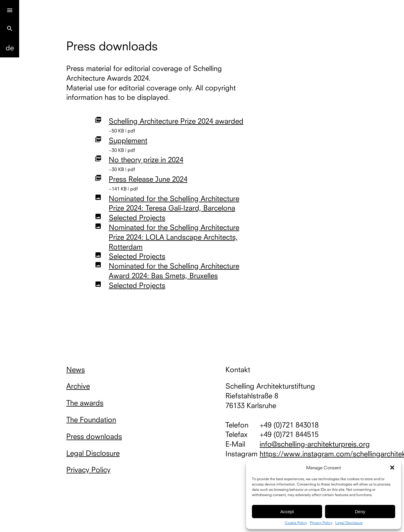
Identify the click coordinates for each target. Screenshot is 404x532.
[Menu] (10, 10)
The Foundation (91, 420)
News (76, 369)
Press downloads (94, 436)
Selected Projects (137, 218)
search (10, 29)
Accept (287, 512)
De (10, 48)
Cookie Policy (296, 523)
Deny (360, 512)
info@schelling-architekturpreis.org (315, 444)
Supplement (128, 140)
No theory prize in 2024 (146, 160)
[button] (392, 468)
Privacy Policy (321, 523)
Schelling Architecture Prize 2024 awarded (176, 121)
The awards (85, 403)
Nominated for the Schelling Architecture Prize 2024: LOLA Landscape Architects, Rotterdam (174, 237)
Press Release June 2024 (148, 179)
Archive (78, 386)
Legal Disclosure (349, 523)
